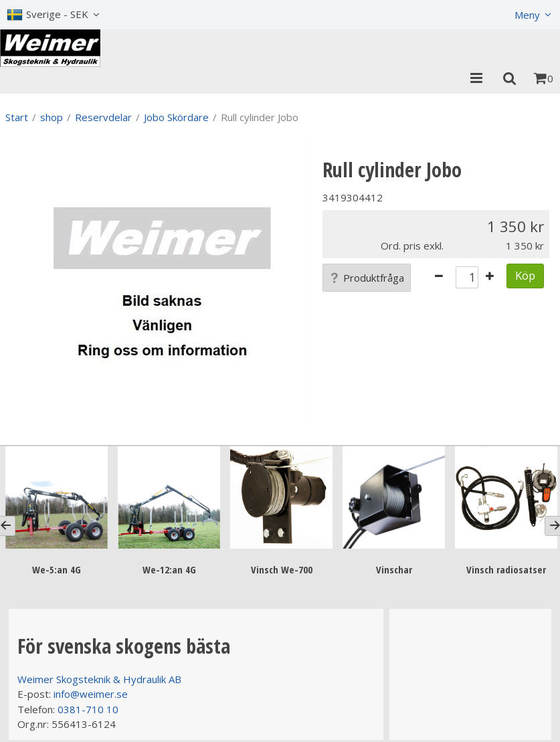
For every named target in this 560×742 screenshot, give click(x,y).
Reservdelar (103, 117)
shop (52, 117)
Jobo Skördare (176, 117)
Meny (527, 15)
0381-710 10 (88, 709)
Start (17, 117)
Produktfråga (367, 278)
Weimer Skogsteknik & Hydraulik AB (99, 679)
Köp (525, 275)
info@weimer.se (91, 694)
